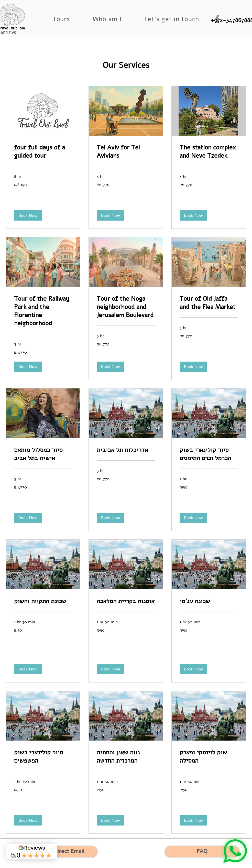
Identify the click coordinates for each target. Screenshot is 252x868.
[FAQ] (202, 851)
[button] (61, 19)
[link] (43, 152)
